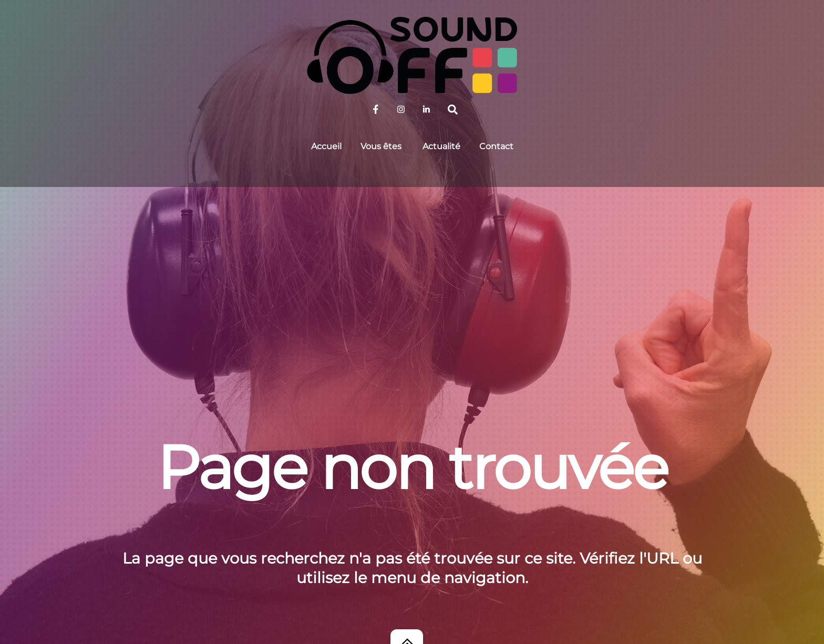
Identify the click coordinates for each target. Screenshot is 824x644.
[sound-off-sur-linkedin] (426, 108)
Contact (496, 146)
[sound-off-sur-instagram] (401, 108)
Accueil (326, 146)
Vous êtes (381, 146)
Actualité (441, 146)
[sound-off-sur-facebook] (376, 108)
